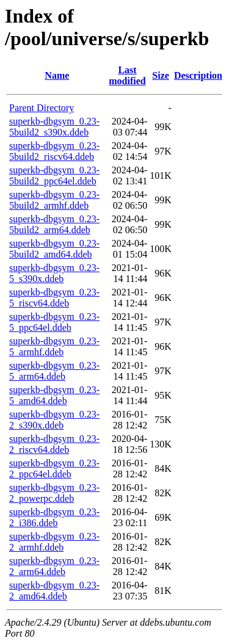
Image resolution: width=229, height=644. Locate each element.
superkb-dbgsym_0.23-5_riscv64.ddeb (54, 298)
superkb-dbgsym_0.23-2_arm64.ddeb (54, 566)
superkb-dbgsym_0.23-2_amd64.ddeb (54, 591)
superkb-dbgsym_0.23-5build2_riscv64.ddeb (54, 151)
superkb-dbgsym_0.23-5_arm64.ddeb (54, 371)
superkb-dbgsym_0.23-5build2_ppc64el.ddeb (54, 175)
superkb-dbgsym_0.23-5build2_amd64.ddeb (54, 249)
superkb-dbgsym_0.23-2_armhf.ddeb (54, 542)
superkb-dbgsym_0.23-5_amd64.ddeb (54, 395)
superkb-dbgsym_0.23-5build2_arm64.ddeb (54, 224)
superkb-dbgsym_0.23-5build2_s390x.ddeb (54, 127)
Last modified (127, 75)
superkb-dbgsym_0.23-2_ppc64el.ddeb (54, 469)
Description (198, 75)
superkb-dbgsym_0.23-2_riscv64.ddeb (54, 444)
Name (57, 75)
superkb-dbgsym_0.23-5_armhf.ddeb (54, 346)
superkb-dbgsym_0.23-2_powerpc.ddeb (54, 493)
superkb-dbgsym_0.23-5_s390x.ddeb (54, 273)
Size (161, 75)
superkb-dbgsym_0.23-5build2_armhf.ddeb (54, 200)
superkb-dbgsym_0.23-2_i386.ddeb (54, 517)
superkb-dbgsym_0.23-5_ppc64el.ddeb (54, 322)
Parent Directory (42, 108)
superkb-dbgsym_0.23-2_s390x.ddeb (54, 420)
